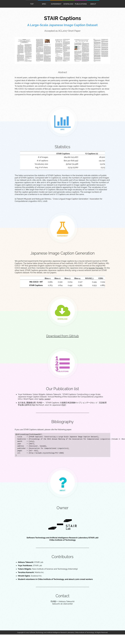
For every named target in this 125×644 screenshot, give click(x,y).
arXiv (42, 399)
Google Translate (96, 268)
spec (44, 4)
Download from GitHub (62, 336)
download (68, 4)
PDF (64, 405)
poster (47, 399)
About (93, 4)
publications (81, 4)
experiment (56, 4)
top (32, 4)
